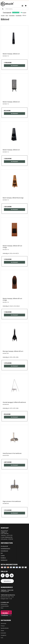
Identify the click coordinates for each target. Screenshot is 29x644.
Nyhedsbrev (7, 581)
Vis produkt (14, 66)
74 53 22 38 (9, 535)
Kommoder (3, 633)
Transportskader (5, 606)
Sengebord (3, 635)
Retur (2, 608)
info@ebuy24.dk (8, 537)
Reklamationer (4, 604)
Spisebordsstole (5, 628)
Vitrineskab (3, 623)
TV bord (3, 626)
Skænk (2, 631)
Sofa (2, 638)
